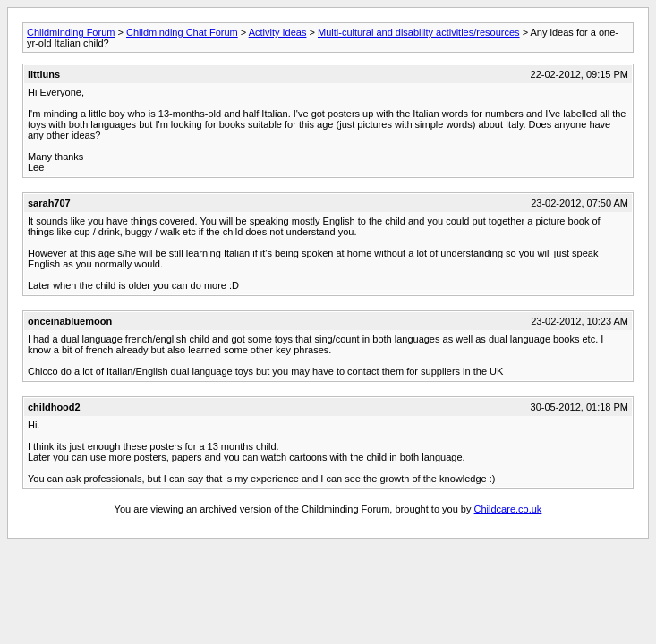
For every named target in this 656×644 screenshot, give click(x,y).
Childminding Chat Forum (182, 32)
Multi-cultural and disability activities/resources (419, 32)
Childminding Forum (71, 32)
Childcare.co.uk (508, 509)
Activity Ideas (278, 32)
